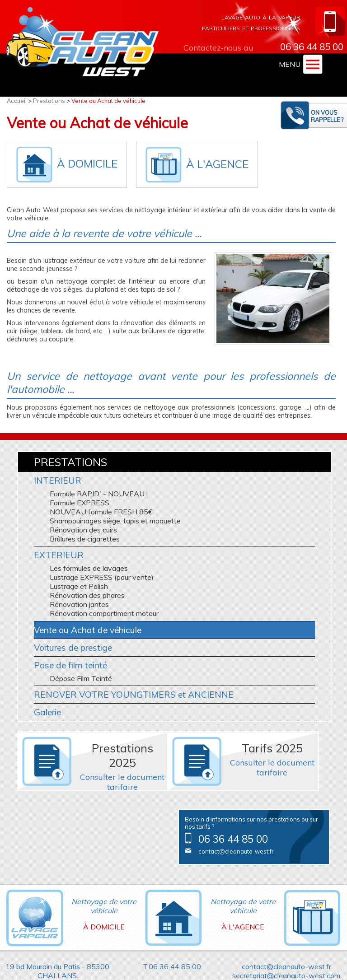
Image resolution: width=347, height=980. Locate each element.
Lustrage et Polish (79, 586)
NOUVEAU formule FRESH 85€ (101, 512)
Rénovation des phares (87, 595)
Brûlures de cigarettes (85, 539)
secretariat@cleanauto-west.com (286, 975)
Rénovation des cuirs (83, 530)
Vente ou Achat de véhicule (108, 101)
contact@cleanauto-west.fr (236, 851)
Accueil (17, 101)
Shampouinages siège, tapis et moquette (115, 521)
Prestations (49, 101)
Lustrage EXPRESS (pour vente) (102, 577)
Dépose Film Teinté (81, 678)
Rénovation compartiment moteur (104, 613)
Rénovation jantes (79, 604)
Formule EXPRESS (80, 503)
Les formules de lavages (89, 568)
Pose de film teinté (70, 665)
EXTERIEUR (59, 555)
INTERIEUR (58, 481)
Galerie (47, 712)
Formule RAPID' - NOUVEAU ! (99, 494)
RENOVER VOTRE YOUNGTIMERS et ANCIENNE (134, 695)
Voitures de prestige (73, 648)
